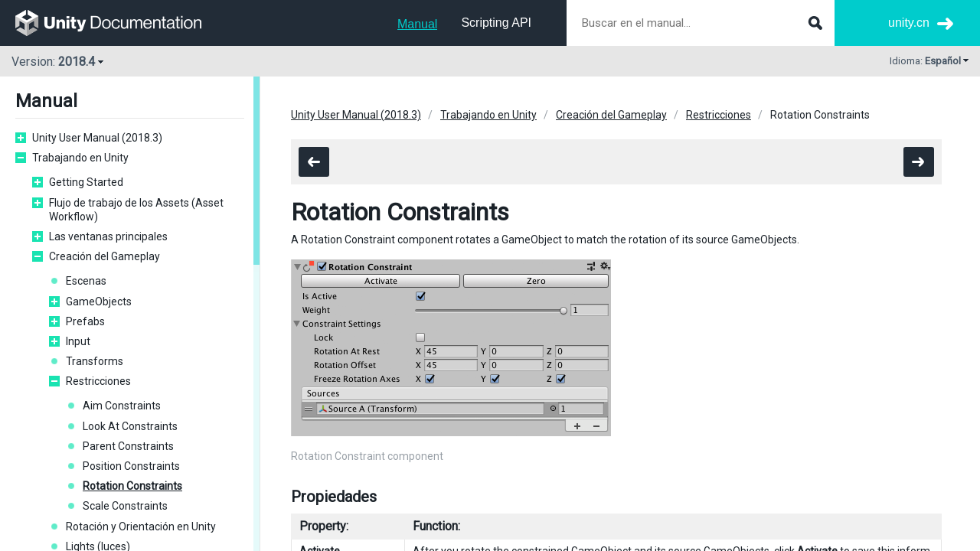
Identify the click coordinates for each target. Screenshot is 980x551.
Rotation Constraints (132, 486)
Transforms (95, 361)
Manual (417, 24)
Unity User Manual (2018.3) (97, 138)
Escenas (86, 281)
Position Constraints (131, 466)
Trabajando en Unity (80, 158)
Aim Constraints (122, 406)
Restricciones (98, 381)
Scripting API (496, 23)
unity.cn (909, 23)
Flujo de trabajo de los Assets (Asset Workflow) (136, 210)
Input (78, 341)
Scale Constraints (125, 506)
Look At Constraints (130, 426)
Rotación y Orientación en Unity (141, 527)
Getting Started (86, 182)
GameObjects (99, 302)
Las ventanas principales (108, 236)
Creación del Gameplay (105, 256)
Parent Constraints (128, 446)
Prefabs (85, 321)
